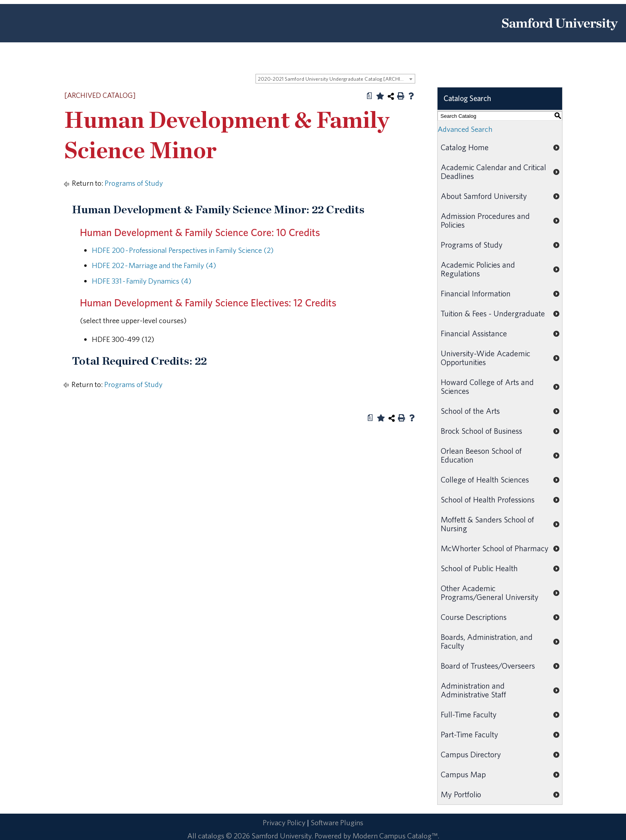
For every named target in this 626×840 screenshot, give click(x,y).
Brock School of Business (481, 431)
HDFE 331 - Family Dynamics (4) (142, 281)
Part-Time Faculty (469, 734)
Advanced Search (465, 129)
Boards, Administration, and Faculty (487, 641)
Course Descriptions (474, 617)
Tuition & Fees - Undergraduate (493, 313)
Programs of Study (134, 183)
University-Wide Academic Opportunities (485, 358)
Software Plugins (337, 822)
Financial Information (476, 293)
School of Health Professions (488, 499)
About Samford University (484, 196)
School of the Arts (470, 411)
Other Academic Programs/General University (490, 593)
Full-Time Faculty (469, 714)
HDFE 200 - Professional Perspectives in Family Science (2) (183, 250)
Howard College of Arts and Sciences (487, 386)
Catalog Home (465, 147)
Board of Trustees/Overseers (488, 666)
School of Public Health (479, 568)
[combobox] (335, 79)
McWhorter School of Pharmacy (495, 548)
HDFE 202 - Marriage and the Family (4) (154, 265)
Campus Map (463, 774)
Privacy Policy (284, 822)
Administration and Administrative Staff (473, 690)
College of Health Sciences (485, 480)
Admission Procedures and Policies (485, 220)
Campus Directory (471, 754)
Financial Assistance (474, 333)
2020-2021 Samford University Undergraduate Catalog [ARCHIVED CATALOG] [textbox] (336, 79)
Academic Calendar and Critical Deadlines (493, 172)
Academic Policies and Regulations (478, 269)
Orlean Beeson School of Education (481, 455)
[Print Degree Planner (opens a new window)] (370, 96)
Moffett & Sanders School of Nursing (487, 524)
